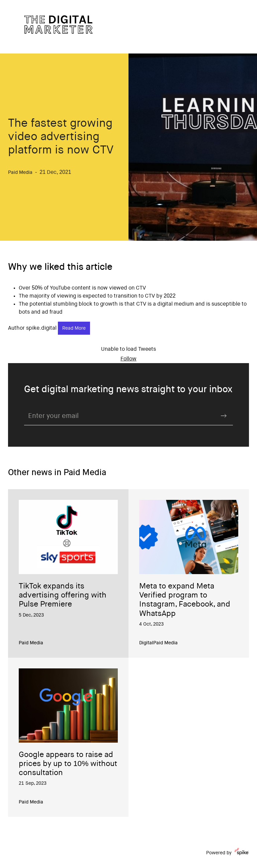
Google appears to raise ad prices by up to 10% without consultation (68, 764)
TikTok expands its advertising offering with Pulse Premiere (63, 596)
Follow (128, 359)
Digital (146, 643)
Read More (74, 329)
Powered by (228, 853)
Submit (224, 416)
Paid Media (31, 643)
